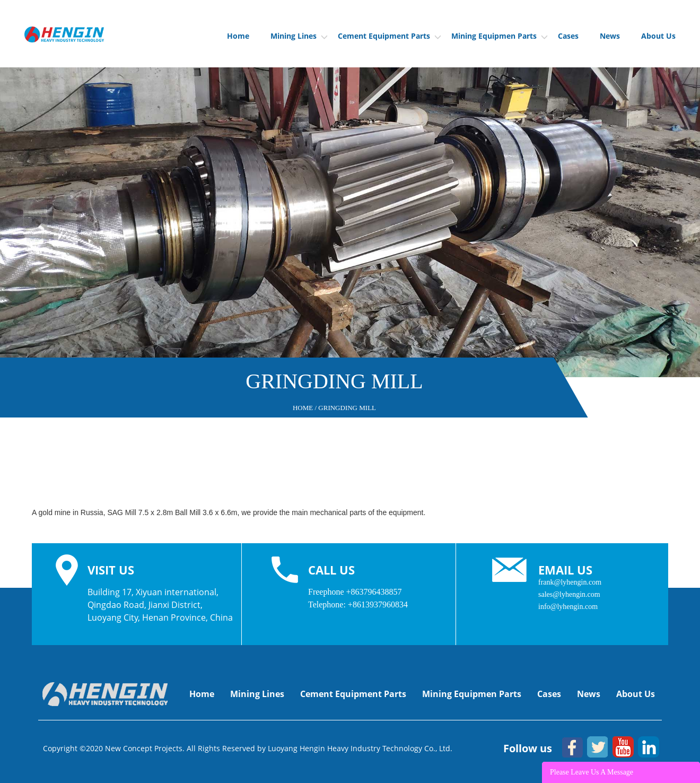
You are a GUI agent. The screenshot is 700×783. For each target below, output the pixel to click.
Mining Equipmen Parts (499, 36)
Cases (568, 36)
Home (238, 36)
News (610, 36)
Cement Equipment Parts (389, 36)
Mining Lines (299, 36)
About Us (658, 36)
